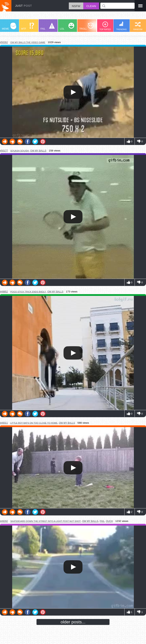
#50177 (4, 151)
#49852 (4, 292)
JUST (24, 6)
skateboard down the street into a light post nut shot (46, 521)
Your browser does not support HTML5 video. (73, 92)
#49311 (4, 423)
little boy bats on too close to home (34, 423)
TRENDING (121, 26)
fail (102, 521)
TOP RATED (105, 26)
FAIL (48, 26)
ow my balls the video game (28, 42)
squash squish (19, 151)
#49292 (4, 521)
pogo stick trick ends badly (28, 292)
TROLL (86, 26)
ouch (109, 521)
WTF (28, 26)
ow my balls (38, 151)
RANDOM (138, 26)
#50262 (4, 42)
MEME (9, 26)
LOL (67, 26)
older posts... (73, 622)
